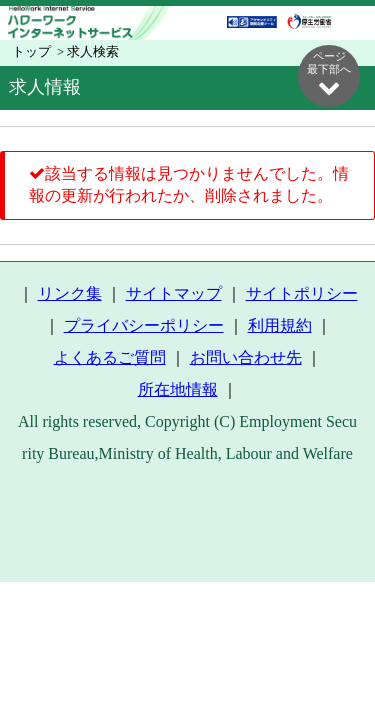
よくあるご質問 (110, 357)
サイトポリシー (302, 293)
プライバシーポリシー (144, 325)
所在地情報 (178, 389)
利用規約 (280, 325)
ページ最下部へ (329, 74)
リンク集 (70, 293)
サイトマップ (174, 293)
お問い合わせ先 (246, 357)
